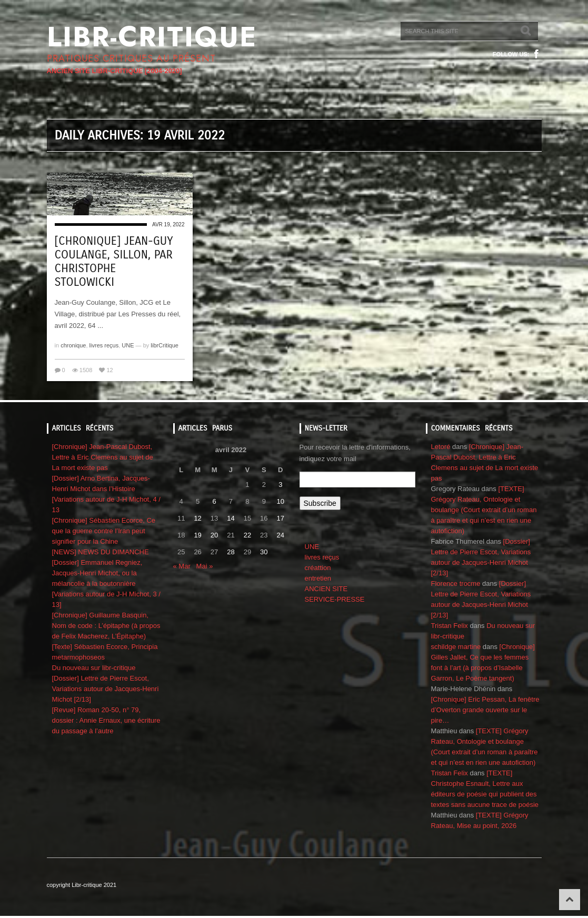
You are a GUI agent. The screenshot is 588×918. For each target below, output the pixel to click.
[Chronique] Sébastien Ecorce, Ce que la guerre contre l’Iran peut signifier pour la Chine (104, 531)
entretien (318, 578)
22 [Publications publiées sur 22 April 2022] (247, 535)
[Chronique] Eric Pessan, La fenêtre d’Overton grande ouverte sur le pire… (485, 710)
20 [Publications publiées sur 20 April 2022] (214, 535)
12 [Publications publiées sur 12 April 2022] (197, 518)
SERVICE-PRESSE (335, 599)
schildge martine (456, 647)
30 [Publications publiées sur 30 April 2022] (264, 552)
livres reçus (104, 345)
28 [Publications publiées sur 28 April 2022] (231, 552)
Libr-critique (152, 37)
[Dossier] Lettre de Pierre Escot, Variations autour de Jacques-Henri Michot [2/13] (106, 689)
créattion (318, 568)
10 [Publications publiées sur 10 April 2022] (281, 501)
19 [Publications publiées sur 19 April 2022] (197, 535)
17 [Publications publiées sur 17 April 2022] (281, 518)
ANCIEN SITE (326, 589)
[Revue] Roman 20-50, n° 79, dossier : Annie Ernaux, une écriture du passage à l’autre (106, 720)
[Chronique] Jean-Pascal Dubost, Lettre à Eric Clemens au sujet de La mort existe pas (103, 457)
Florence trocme (456, 583)
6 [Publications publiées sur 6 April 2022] (214, 501)
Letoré (441, 447)
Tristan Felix (450, 626)
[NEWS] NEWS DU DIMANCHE (101, 552)
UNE (128, 345)
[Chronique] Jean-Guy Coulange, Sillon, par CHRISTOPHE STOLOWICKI (114, 262)
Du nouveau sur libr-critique (94, 668)
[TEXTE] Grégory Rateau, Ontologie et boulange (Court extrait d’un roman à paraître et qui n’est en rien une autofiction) (484, 510)
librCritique (165, 345)
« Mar (182, 566)
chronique (73, 345)
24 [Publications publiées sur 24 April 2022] (281, 535)
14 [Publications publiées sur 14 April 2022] (231, 518)
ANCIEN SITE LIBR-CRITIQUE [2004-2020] (114, 71)
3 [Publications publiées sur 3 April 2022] (280, 485)
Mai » (205, 566)
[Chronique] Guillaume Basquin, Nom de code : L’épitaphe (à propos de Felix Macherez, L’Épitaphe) (106, 626)
